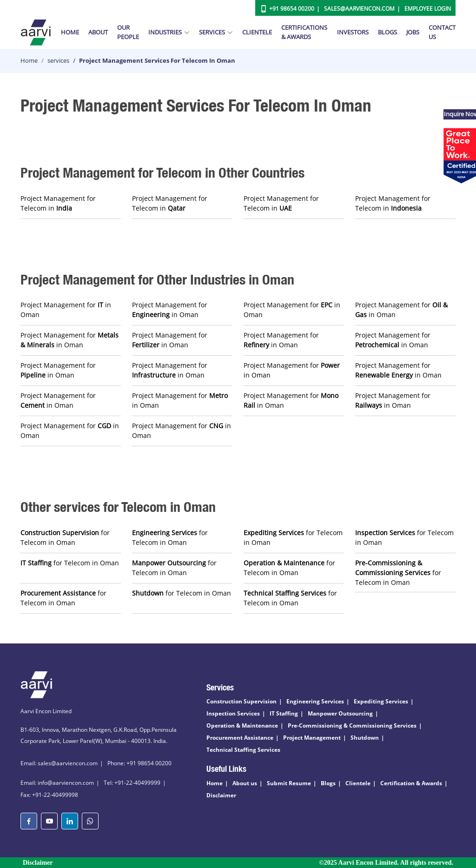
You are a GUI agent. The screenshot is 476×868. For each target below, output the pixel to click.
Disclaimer (221, 795)
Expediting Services (381, 701)
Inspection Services (233, 713)
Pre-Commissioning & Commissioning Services (352, 726)
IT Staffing (284, 713)
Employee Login (428, 9)
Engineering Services (315, 701)
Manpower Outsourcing (340, 713)
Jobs (413, 32)
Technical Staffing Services (243, 750)
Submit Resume (289, 783)
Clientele (257, 32)
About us (245, 783)
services (58, 60)
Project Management (312, 738)
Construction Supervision (241, 701)
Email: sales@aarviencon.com (59, 763)
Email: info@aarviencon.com (57, 783)
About (98, 32)
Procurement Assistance (240, 738)
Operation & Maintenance (242, 726)
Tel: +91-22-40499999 (132, 783)
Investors (353, 32)
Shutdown (365, 738)
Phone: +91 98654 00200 (139, 763)
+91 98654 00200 (292, 9)
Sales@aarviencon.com (359, 9)
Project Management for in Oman (66, 310)
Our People (128, 32)
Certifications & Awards (304, 32)
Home (70, 32)
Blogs (387, 32)
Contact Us (442, 32)
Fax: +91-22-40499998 (49, 795)
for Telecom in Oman (65, 537)
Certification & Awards (411, 783)
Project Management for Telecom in (58, 203)
